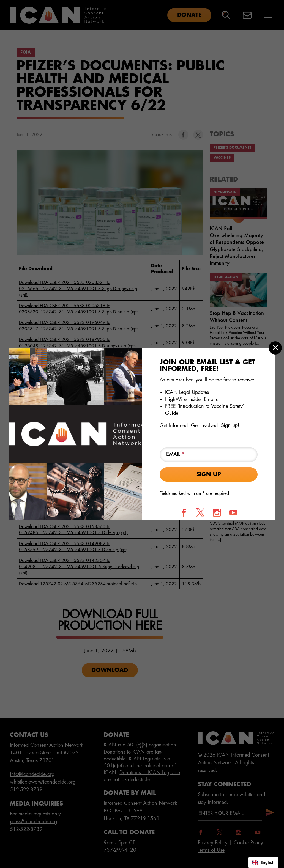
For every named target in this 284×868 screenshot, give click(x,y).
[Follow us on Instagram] (217, 513)
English (263, 862)
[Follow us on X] (200, 513)
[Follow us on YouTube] (233, 513)
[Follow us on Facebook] (184, 513)
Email (175, 454)
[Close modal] (275, 348)
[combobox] (263, 862)
